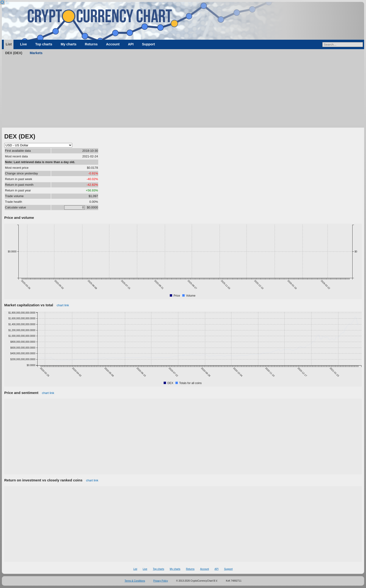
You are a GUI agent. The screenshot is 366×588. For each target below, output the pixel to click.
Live (23, 44)
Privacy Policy (161, 581)
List (9, 44)
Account (113, 44)
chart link (63, 305)
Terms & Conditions (135, 581)
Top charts (44, 44)
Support (148, 44)
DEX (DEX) (14, 53)
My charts (69, 44)
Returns (91, 44)
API (131, 44)
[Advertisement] (183, 92)
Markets (36, 53)
